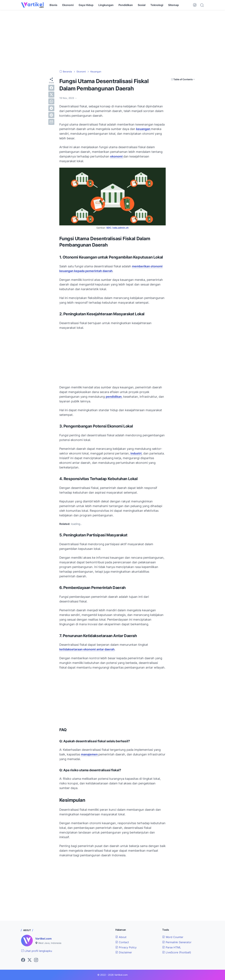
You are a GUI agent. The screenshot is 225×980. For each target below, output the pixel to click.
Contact (122, 942)
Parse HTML (172, 947)
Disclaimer (124, 952)
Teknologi (157, 5)
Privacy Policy (126, 947)
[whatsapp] (51, 101)
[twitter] (51, 95)
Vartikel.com (43, 939)
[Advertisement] (112, 40)
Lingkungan (106, 5)
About (121, 937)
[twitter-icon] (30, 960)
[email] (51, 122)
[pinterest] (51, 115)
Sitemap (173, 5)
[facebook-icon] (23, 960)
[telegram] (51, 108)
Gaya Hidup (86, 5)
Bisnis (53, 5)
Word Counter (173, 937)
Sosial (142, 5)
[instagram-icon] (36, 960)
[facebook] (51, 88)
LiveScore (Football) (177, 952)
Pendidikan (126, 5)
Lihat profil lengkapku (37, 951)
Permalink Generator (177, 942)
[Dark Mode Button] (195, 5)
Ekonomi (68, 5)
